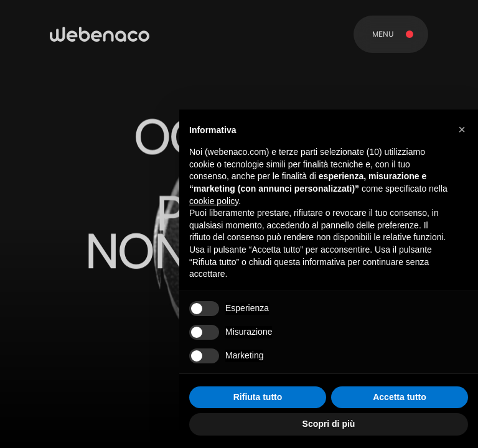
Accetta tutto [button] (400, 397)
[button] (462, 129)
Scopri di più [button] (329, 424)
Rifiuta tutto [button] (258, 397)
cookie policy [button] (214, 201)
